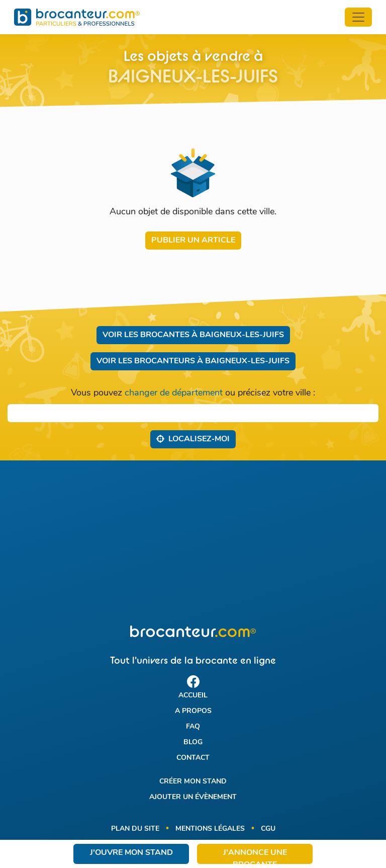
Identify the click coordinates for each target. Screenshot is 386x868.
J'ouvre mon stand (131, 853)
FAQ (193, 727)
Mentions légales (210, 829)
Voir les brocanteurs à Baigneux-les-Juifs (193, 361)
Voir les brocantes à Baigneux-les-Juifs (193, 335)
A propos (193, 711)
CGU (268, 829)
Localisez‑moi (193, 439)
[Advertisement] (193, 543)
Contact (193, 758)
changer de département (174, 393)
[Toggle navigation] (358, 17)
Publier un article (193, 241)
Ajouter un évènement (193, 797)
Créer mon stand (193, 782)
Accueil (193, 696)
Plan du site (135, 829)
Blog (193, 742)
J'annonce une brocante (255, 856)
